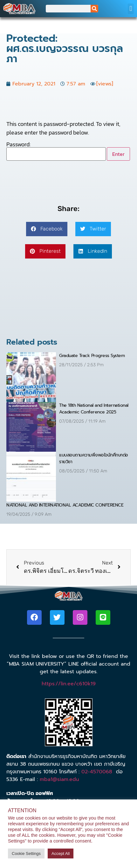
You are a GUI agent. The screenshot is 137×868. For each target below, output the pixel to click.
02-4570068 (97, 772)
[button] (131, 9)
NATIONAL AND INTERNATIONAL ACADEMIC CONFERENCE (65, 505)
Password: (56, 151)
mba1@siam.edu (59, 779)
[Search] (94, 9)
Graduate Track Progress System (92, 356)
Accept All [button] (61, 853)
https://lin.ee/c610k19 (69, 684)
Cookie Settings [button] (26, 853)
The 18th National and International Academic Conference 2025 (94, 409)
